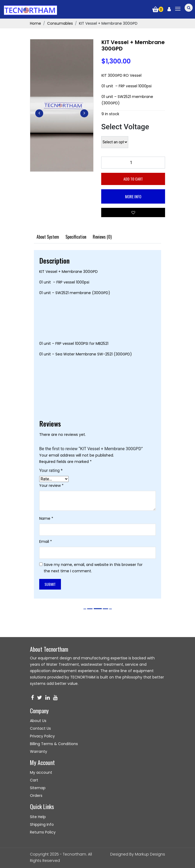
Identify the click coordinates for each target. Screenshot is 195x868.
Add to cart (133, 179)
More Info (133, 196)
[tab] (48, 237)
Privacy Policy (42, 736)
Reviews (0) (102, 237)
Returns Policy (43, 832)
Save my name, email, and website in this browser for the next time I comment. (93, 568)
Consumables (60, 23)
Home (36, 23)
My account (41, 772)
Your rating (51, 471)
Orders (36, 796)
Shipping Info (42, 824)
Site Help (38, 817)
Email (46, 542)
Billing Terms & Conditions (54, 744)
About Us (38, 721)
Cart (34, 780)
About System (48, 237)
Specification (76, 237)
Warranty (39, 751)
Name (46, 518)
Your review (51, 485)
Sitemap (38, 788)
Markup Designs (150, 854)
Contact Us (40, 728)
